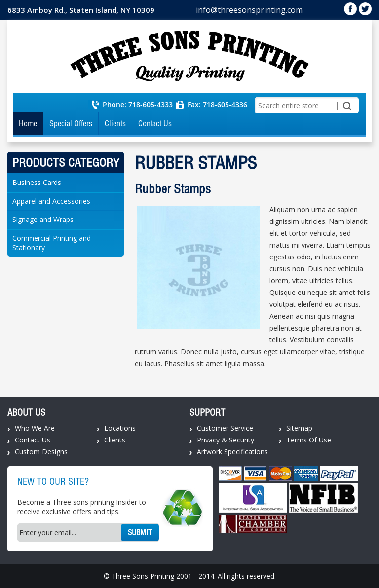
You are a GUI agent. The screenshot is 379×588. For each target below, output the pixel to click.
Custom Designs (41, 452)
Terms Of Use (309, 440)
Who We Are (35, 428)
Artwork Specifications (232, 452)
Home (28, 123)
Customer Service (225, 428)
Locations (120, 428)
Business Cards (37, 182)
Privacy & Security (226, 440)
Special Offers (71, 123)
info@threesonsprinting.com (249, 10)
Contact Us (155, 123)
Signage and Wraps (43, 219)
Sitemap (299, 428)
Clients (115, 123)
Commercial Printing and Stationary (52, 243)
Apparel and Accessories (51, 201)
